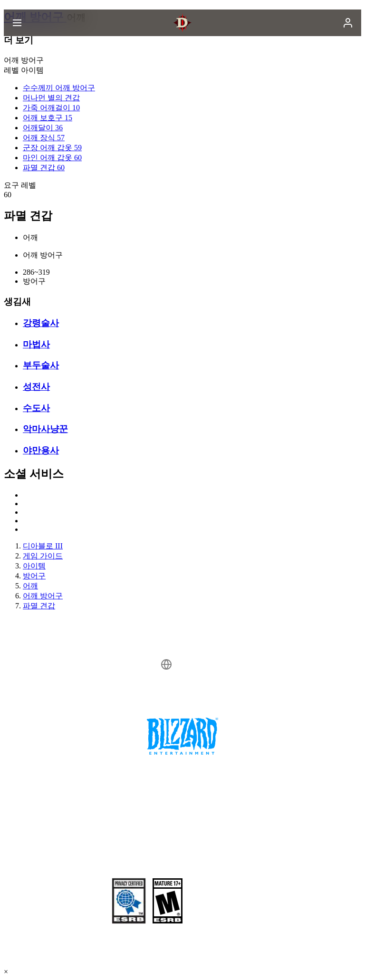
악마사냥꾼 (45, 429)
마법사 (36, 344)
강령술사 (41, 323)
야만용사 (41, 450)
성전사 (36, 387)
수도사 (36, 408)
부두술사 (41, 365)
